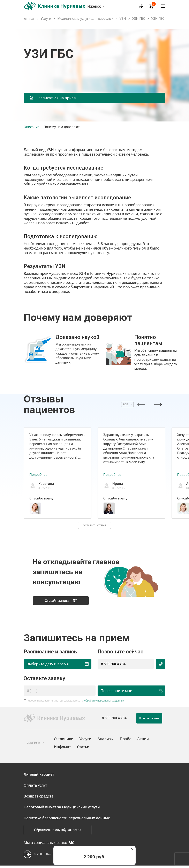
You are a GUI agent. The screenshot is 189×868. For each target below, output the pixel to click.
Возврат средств (39, 798)
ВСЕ (118, 405)
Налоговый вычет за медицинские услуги (62, 809)
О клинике (63, 741)
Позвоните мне (149, 720)
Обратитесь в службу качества (58, 832)
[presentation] (141, 405)
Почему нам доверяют (62, 127)
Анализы (105, 741)
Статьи (83, 749)
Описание (32, 127)
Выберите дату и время (58, 666)
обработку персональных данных (104, 703)
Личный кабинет (39, 776)
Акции (143, 741)
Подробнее (38, 475)
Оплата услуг (36, 787)
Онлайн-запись (61, 602)
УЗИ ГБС (139, 19)
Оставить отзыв (94, 526)
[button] (92, 374)
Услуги (46, 19)
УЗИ (123, 19)
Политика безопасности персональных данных (67, 820)
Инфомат (62, 749)
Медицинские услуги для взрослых (85, 19)
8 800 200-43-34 (113, 666)
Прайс (125, 741)
